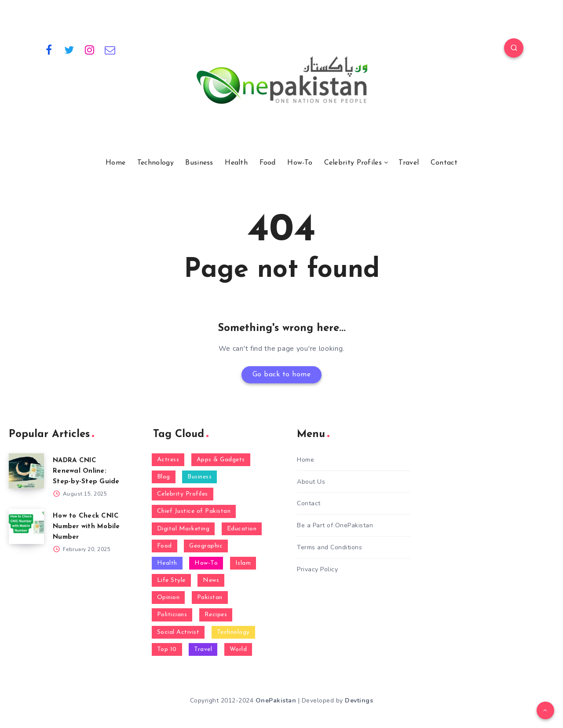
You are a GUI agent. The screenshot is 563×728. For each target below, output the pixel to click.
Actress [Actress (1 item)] (168, 460)
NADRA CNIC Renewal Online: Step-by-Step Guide (86, 471)
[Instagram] (90, 49)
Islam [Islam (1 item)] (243, 563)
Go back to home (282, 375)
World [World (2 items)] (238, 649)
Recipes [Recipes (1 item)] (216, 615)
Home (115, 163)
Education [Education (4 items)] (242, 529)
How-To (300, 163)
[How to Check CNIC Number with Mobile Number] (26, 526)
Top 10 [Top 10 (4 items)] (167, 649)
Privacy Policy (317, 569)
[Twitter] (69, 49)
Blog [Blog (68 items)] (164, 477)
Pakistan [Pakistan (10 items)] (210, 597)
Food (268, 163)
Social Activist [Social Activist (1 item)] (178, 632)
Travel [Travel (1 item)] (203, 649)
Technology (155, 163)
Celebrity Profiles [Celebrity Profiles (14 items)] (183, 494)
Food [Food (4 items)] (165, 546)
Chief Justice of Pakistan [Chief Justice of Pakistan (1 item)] (194, 511)
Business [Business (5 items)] (199, 477)
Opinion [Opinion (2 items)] (168, 597)
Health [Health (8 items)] (167, 563)
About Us (311, 482)
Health (236, 163)
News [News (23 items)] (211, 580)
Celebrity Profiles (353, 163)
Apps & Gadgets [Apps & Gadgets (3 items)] (221, 460)
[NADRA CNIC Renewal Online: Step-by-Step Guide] (26, 471)
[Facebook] (49, 49)
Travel (409, 163)
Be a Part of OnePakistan (335, 525)
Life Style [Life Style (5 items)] (171, 580)
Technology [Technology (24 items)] (233, 632)
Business (199, 163)
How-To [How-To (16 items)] (206, 563)
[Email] (110, 49)
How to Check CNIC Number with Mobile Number (86, 527)
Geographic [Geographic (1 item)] (206, 546)
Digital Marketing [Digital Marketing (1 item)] (183, 529)
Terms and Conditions (329, 547)
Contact (444, 163)
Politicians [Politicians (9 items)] (172, 615)
